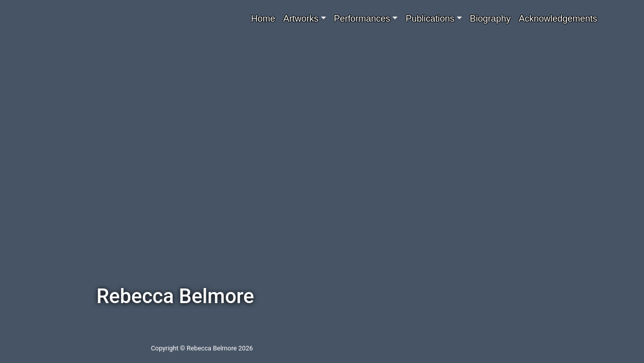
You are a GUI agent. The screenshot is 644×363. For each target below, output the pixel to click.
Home (263, 19)
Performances (362, 19)
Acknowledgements (558, 19)
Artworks (301, 19)
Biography (490, 19)
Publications (430, 19)
